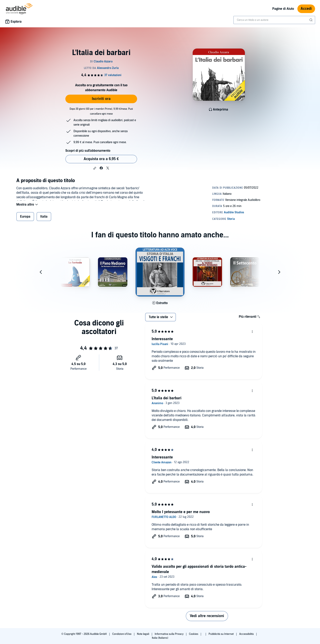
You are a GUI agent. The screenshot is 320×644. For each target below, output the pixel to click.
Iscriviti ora (101, 99)
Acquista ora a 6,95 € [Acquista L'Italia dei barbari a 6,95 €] (101, 159)
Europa (25, 219)
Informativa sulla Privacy (169, 634)
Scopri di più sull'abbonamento (88, 151)
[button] (95, 168)
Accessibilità (247, 634)
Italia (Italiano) (160, 638)
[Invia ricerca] (311, 20)
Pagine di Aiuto (283, 9)
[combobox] (274, 20)
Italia (44, 219)
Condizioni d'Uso (122, 634)
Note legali (143, 634)
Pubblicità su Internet (221, 634)
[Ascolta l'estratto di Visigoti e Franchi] (160, 305)
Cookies (194, 634)
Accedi (306, 9)
